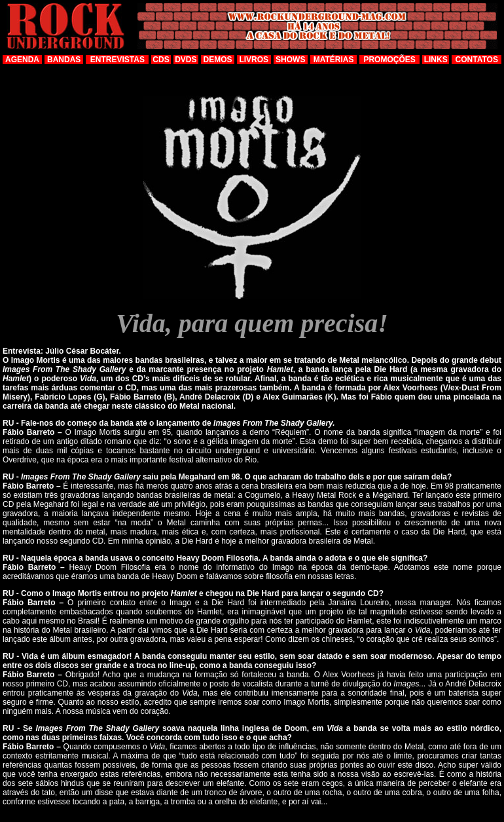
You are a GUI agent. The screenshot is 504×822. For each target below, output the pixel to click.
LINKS (436, 60)
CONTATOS (477, 60)
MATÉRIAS (334, 60)
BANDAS (64, 60)
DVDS (186, 60)
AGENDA (22, 60)
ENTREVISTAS (117, 60)
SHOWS (290, 60)
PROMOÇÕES (389, 60)
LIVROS (254, 60)
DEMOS (218, 60)
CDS (161, 60)
